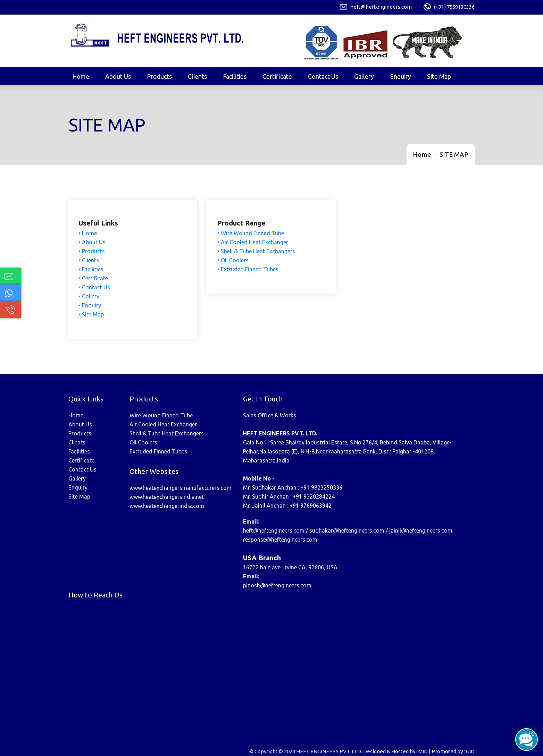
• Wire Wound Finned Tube (251, 233)
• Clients (89, 261)
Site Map (439, 76)
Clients (197, 76)
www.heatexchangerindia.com (167, 506)
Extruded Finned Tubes (158, 451)
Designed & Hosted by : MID (395, 751)
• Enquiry (90, 306)
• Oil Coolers (233, 261)
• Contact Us (95, 288)
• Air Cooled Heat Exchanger (253, 243)
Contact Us (323, 76)
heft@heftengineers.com (381, 7)
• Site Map (91, 315)
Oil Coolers (143, 442)
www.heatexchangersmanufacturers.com (181, 487)
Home (81, 76)
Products (159, 76)
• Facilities (91, 270)
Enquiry (400, 76)
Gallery (364, 76)
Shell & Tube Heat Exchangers (167, 433)
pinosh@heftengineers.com (277, 585)
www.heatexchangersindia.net (167, 496)
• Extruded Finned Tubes (248, 270)
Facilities (235, 76)
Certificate (277, 76)
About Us (118, 76)
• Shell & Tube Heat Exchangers (257, 252)
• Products (92, 252)
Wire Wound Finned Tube (161, 415)
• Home (88, 233)
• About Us (92, 243)
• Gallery (89, 297)
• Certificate (94, 279)
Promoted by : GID (453, 751)
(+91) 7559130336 (454, 7)
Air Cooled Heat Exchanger (163, 424)
